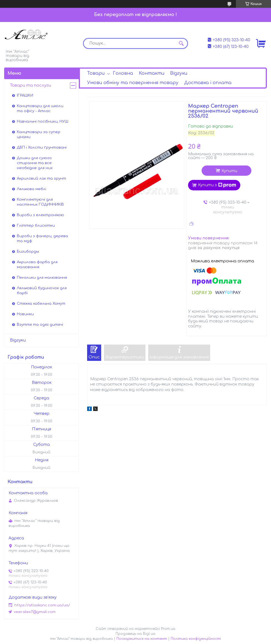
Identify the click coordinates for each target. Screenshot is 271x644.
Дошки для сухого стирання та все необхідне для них (35, 163)
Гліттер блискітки (36, 226)
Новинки (25, 314)
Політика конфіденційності (196, 639)
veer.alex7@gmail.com (35, 612)
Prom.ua (168, 629)
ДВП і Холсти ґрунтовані (42, 148)
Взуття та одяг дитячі (40, 325)
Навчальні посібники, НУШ (43, 121)
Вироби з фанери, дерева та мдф (42, 239)
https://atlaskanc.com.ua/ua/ (42, 605)
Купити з (217, 185)
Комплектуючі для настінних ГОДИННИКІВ (40, 202)
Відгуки (179, 73)
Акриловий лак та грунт (41, 179)
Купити (229, 171)
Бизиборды (28, 252)
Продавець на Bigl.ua (135, 634)
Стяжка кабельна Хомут (41, 304)
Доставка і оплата (208, 83)
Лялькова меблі (32, 189)
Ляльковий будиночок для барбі (42, 291)
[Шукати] (181, 43)
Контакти (152, 73)
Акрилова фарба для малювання (37, 265)
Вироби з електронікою (41, 215)
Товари (96, 73)
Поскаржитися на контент (142, 639)
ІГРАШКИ (25, 95)
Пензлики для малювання (42, 278)
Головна (123, 73)
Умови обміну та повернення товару (133, 83)
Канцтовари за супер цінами (39, 135)
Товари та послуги (31, 85)
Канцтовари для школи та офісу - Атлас (40, 108)
